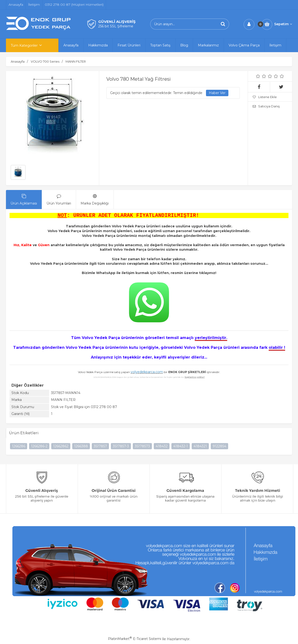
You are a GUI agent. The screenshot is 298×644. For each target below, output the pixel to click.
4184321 (200, 446)
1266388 (81, 446)
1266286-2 (39, 446)
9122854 (219, 446)
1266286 (19, 446)
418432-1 (181, 446)
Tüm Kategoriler (24, 45)
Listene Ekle (265, 97)
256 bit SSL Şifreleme (116, 26)
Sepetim (283, 24)
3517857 (100, 446)
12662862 (61, 446)
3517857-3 (121, 446)
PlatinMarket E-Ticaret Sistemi (135, 639)
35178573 (142, 446)
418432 (162, 446)
